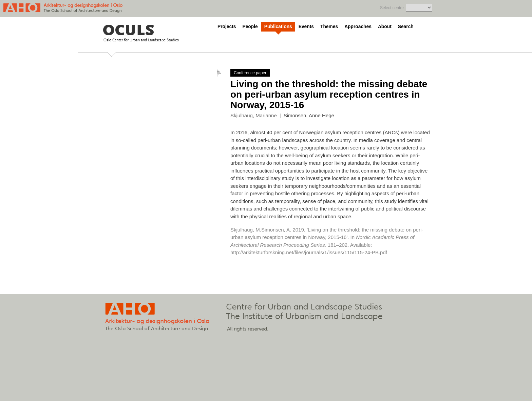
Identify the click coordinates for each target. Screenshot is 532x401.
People (250, 27)
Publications (278, 27)
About (385, 27)
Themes (329, 27)
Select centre (392, 8)
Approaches (358, 27)
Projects (227, 27)
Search (406, 27)
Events (306, 27)
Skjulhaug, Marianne (254, 115)
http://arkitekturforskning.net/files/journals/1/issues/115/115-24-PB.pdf (309, 252)
